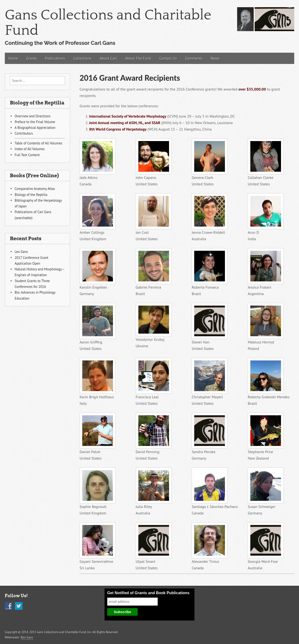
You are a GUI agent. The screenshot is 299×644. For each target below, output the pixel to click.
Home (13, 58)
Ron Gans (27, 637)
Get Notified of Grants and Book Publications (148, 593)
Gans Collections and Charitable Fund (108, 23)
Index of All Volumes (30, 149)
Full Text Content (27, 155)
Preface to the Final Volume (35, 122)
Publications (55, 58)
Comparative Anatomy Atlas (35, 189)
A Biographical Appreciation (35, 128)
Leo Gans (21, 252)
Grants (32, 58)
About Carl (108, 58)
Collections (82, 58)
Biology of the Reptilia (31, 195)
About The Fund (138, 58)
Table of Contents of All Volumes (38, 143)
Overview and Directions (32, 116)
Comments (194, 58)
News (215, 58)
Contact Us (168, 58)
